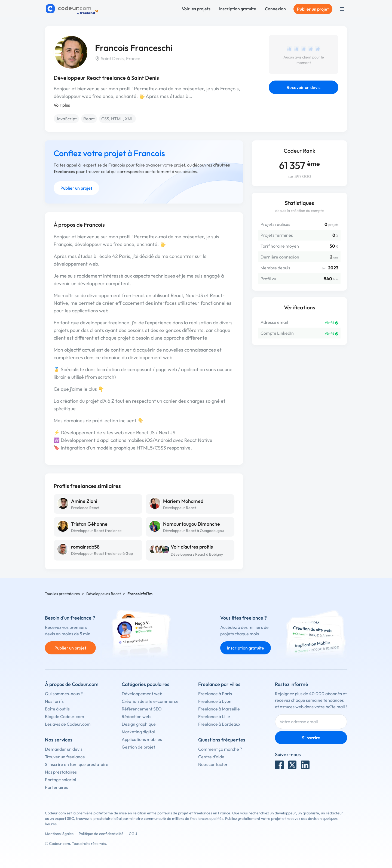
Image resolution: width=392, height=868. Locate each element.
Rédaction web (136, 716)
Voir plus (62, 105)
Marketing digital (138, 732)
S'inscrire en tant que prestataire (77, 764)
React (89, 119)
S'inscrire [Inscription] (311, 738)
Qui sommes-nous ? (64, 694)
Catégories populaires (146, 684)
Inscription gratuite (238, 9)
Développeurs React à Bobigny (197, 554)
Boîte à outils (57, 709)
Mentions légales (59, 834)
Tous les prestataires (62, 594)
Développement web (142, 694)
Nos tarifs (54, 701)
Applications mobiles (142, 739)
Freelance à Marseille (219, 709)
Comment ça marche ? (220, 749)
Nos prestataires (61, 772)
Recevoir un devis (304, 87)
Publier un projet (313, 9)
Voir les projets (196, 9)
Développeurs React (104, 594)
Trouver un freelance (65, 757)
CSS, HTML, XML (117, 119)
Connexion (275, 9)
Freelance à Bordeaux (219, 724)
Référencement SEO (142, 709)
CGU (133, 834)
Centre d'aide (211, 757)
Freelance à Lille (214, 716)
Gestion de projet (138, 747)
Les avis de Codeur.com (68, 724)
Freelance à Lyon (215, 701)
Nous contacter (213, 764)
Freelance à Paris (215, 694)
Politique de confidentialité (101, 834)
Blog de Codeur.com (65, 716)
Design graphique (139, 724)
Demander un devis (64, 749)
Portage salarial (61, 780)
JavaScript (66, 119)
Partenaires (56, 787)
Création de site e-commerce (150, 701)
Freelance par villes (219, 684)
